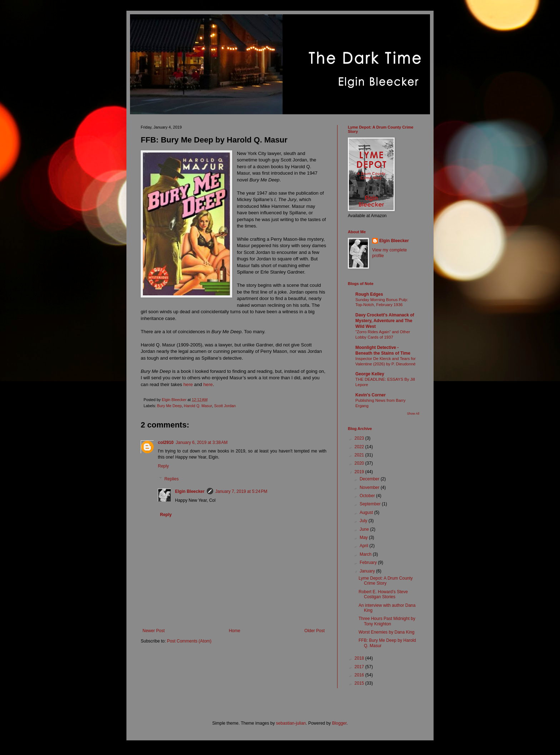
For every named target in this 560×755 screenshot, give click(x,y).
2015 (360, 683)
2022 (360, 447)
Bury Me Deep (169, 406)
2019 (360, 472)
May (364, 537)
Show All (413, 414)
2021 (360, 455)
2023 (360, 438)
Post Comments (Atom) (189, 641)
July (364, 521)
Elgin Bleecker (190, 491)
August (367, 512)
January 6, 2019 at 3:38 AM (202, 442)
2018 (360, 658)
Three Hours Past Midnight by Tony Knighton (387, 621)
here (189, 384)
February (369, 562)
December (370, 479)
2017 (360, 667)
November (370, 487)
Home (235, 631)
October (368, 496)
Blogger (339, 723)
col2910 (166, 442)
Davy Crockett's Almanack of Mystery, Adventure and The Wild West (385, 321)
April (364, 546)
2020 (360, 463)
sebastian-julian (291, 723)
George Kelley (370, 374)
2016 (360, 675)
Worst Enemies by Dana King (387, 632)
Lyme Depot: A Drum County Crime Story (386, 581)
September (371, 504)
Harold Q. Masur (198, 406)
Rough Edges (369, 294)
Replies (171, 479)
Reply (163, 466)
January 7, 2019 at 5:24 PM (241, 491)
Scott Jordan (225, 406)
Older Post (314, 631)
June (365, 529)
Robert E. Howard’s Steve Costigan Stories (383, 594)
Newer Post (154, 631)
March (366, 554)
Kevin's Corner (371, 395)
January (368, 571)
